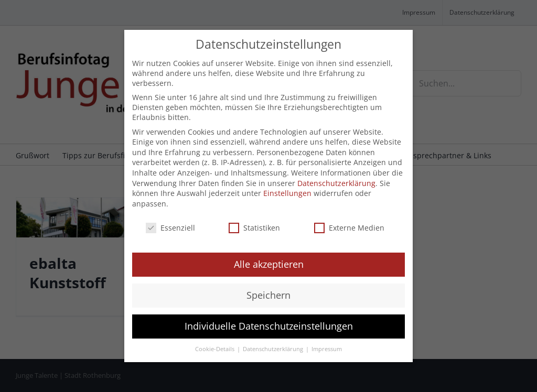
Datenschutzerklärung (336, 183)
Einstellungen (287, 193)
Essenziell (170, 228)
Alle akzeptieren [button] (269, 264)
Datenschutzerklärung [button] (274, 349)
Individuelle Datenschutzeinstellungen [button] (269, 326)
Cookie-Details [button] (216, 349)
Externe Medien (349, 228)
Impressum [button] (327, 349)
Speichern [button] (268, 295)
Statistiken (254, 228)
